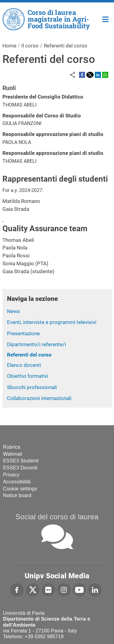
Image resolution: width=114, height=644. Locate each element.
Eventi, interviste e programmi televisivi (52, 322)
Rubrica (12, 447)
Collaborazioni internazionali (39, 398)
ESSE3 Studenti (21, 461)
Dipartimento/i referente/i (36, 344)
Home (106, 19)
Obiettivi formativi (28, 376)
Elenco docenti (24, 365)
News (14, 311)
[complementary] (100, 630)
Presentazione (23, 333)
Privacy (11, 475)
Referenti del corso (29, 355)
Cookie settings (20, 489)
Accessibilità (17, 482)
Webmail (13, 454)
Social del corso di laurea (57, 517)
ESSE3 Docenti (20, 468)
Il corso (30, 46)
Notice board (17, 495)
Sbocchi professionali (32, 387)
